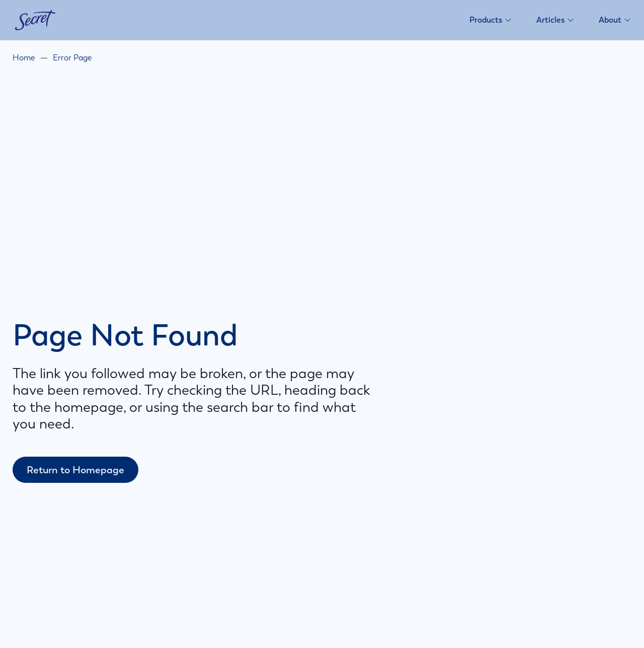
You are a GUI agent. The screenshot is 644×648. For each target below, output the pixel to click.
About (615, 20)
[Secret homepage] (35, 20)
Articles (555, 20)
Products (491, 20)
